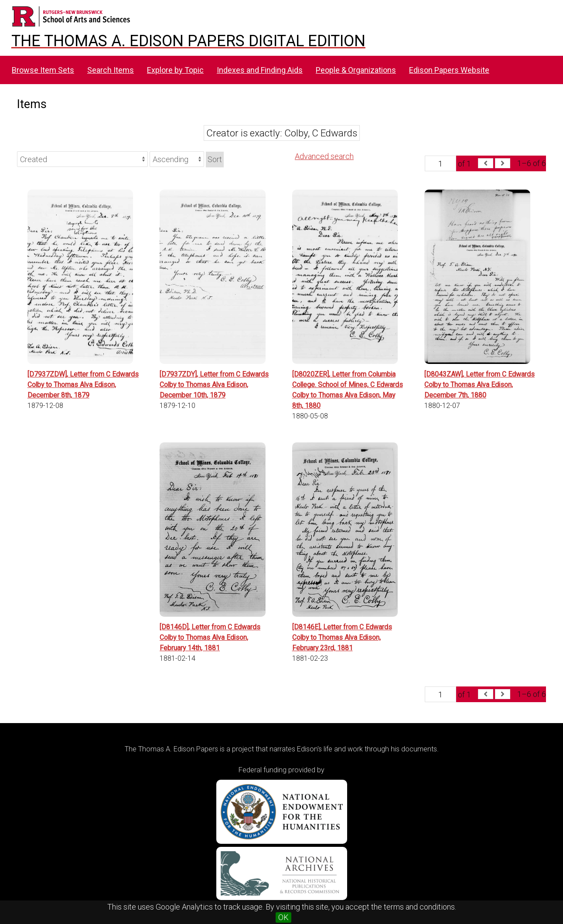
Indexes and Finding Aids (260, 70)
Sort (215, 159)
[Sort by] (82, 159)
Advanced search (324, 156)
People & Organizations (356, 70)
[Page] (440, 163)
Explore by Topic (175, 70)
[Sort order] (177, 159)
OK (283, 917)
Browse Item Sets (43, 70)
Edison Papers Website (449, 70)
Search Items (111, 70)
